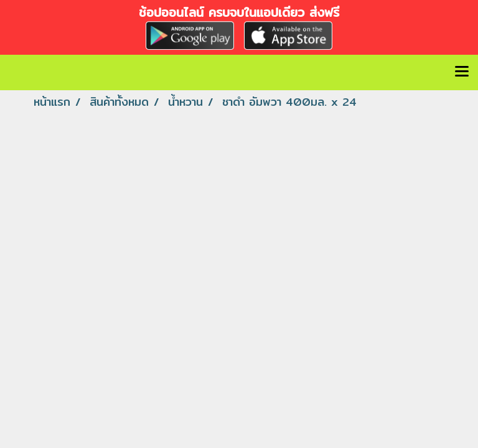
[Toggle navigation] (462, 72)
